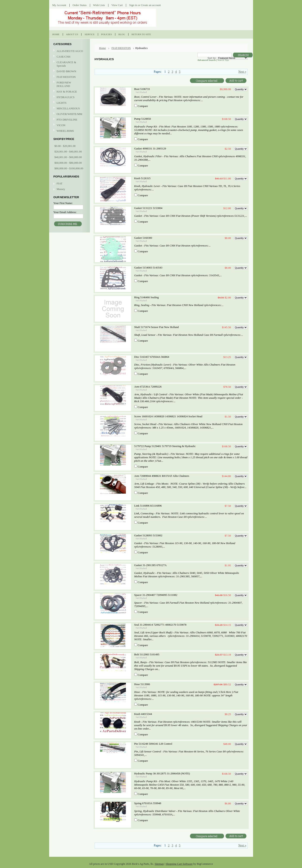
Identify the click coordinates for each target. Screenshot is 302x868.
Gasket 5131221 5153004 (148, 208)
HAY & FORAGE (69, 92)
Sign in (133, 5)
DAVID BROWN (69, 71)
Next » (242, 72)
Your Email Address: (65, 212)
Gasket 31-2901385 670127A (151, 565)
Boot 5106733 (142, 89)
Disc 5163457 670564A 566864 (152, 357)
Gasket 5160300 (143, 238)
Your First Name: (63, 203)
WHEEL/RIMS (65, 131)
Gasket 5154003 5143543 (148, 268)
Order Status (80, 5)
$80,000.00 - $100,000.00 (69, 168)
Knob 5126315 (142, 178)
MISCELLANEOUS (69, 109)
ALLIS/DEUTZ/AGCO (69, 51)
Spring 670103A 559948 (148, 803)
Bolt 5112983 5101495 (147, 655)
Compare (143, 106)
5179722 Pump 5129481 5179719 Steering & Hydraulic (165, 446)
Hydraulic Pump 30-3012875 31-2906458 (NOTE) (162, 774)
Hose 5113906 (142, 684)
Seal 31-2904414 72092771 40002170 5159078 (160, 625)
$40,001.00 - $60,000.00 (68, 157)
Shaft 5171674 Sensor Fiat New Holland (157, 327)
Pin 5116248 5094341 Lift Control (153, 744)
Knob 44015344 (143, 714)
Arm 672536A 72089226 (148, 387)
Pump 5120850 (143, 119)
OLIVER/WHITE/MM (69, 114)
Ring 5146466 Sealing (147, 297)
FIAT (60, 183)
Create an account (151, 5)
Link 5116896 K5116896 (148, 506)
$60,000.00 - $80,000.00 (68, 163)
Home (103, 48)
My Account (59, 5)
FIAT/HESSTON (69, 77)
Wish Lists (99, 5)
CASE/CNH (69, 57)
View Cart (117, 5)
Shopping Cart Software (179, 864)
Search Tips (223, 60)
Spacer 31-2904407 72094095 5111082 (156, 595)
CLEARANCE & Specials (67, 64)
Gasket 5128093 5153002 (148, 535)
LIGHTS (62, 103)
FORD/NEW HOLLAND (69, 84)
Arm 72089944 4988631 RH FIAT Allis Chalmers (162, 476)
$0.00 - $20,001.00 (65, 146)
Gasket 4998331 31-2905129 (150, 149)
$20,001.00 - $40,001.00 (68, 151)
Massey (61, 189)
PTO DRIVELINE (69, 120)
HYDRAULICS (69, 97)
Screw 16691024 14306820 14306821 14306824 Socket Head (168, 416)
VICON (69, 125)
